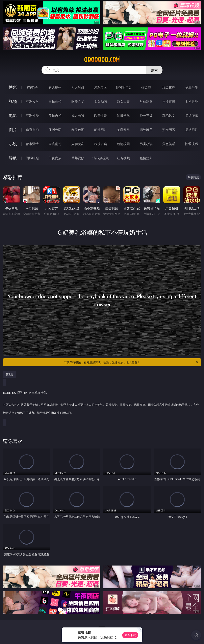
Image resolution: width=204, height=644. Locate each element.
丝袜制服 (146, 101)
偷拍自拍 (55, 116)
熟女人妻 (123, 101)
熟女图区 (169, 130)
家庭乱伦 (55, 144)
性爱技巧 (192, 144)
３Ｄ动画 (101, 101)
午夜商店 (55, 158)
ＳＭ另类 (192, 101)
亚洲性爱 (32, 116)
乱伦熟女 (169, 116)
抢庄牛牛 (192, 87)
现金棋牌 (169, 87)
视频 (13, 101)
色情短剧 (146, 158)
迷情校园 (123, 144)
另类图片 (192, 130)
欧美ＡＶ (78, 101)
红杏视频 (123, 158)
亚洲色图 (55, 130)
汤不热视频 (101, 158)
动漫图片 (101, 130)
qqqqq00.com (102, 60)
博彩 (13, 87)
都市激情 (32, 144)
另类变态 (192, 116)
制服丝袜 (123, 116)
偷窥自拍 (32, 130)
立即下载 (130, 635)
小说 (13, 144)
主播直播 (169, 101)
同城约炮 (32, 158)
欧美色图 (78, 130)
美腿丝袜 (123, 130)
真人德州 (55, 87)
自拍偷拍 (55, 101)
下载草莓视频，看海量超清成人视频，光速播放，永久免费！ (131, 362)
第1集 (9, 374)
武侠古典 (101, 144)
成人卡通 (78, 116)
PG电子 (32, 87)
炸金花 (146, 87)
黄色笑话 (169, 144)
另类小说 (146, 144)
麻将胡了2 (123, 87)
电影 (13, 116)
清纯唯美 (146, 130)
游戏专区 (101, 87)
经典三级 (146, 116)
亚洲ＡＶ (32, 101)
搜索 (154, 70)
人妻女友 (78, 144)
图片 (13, 130)
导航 (13, 158)
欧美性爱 (101, 116)
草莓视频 (78, 158)
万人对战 (78, 87)
